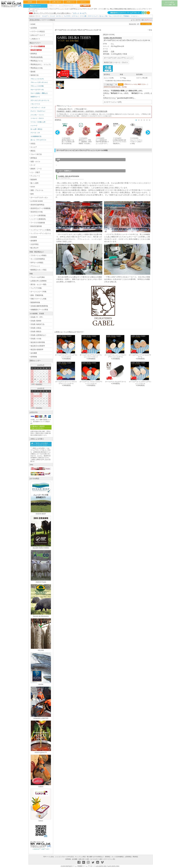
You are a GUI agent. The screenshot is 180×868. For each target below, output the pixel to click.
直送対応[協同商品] (37, 205)
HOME (30, 2)
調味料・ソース (36, 169)
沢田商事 (34, 237)
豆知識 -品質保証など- (38, 335)
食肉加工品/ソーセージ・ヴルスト (116, 62)
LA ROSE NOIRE (37, 201)
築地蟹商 (34, 241)
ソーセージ (134, 16)
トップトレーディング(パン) (41, 233)
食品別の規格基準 (37, 350)
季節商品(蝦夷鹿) (37, 57)
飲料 (32, 194)
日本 (113, 51)
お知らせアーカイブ (38, 35)
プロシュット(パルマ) (37, 79)
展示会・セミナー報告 (38, 284)
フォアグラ (67, 16)
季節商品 (135, 857)
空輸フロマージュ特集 (38, 299)
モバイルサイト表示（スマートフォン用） (103, 859)
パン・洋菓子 (35, 172)
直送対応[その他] (37, 212)
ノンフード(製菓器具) (38, 219)
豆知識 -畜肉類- (36, 321)
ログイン (83, 2)
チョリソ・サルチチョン (38, 111)
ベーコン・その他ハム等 (38, 122)
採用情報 (34, 357)
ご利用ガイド (70, 2)
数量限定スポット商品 (38, 270)
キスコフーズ (117, 16)
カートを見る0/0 (169, 3)
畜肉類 (33, 72)
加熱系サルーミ (35, 97)
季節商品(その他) (37, 68)
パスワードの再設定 (48, 20)
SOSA (33, 187)
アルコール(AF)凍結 (38, 277)
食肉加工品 (35, 75)
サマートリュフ (93, 16)
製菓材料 (34, 180)
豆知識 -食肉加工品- (38, 324)
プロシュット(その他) (37, 86)
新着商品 (34, 54)
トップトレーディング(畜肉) (41, 230)
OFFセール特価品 (37, 263)
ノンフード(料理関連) (38, 216)
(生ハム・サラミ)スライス (38, 140)
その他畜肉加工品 (36, 136)
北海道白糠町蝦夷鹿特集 (39, 306)
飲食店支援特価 (36, 50)
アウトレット (35, 266)
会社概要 (34, 353)
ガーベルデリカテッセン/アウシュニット (118, 58)
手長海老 (126, 16)
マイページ (43, 2)
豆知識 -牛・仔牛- (37, 317)
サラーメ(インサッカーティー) (40, 100)
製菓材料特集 (35, 302)
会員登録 (34, 28)
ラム (110, 16)
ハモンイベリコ (35, 104)
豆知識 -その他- (36, 339)
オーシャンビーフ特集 (38, 292)
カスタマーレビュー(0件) (113, 102)
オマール (75, 16)
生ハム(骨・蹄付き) (36, 129)
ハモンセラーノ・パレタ (38, 108)
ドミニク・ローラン (56, 16)
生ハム (102, 16)
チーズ (33, 165)
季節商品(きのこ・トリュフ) (41, 64)
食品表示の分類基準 (38, 346)
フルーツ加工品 (36, 154)
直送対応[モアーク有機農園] (40, 208)
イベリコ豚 (83, 16)
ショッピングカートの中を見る (64, 857)
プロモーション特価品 (38, 255)
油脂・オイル (35, 161)
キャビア (45, 16)
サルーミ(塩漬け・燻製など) (39, 93)
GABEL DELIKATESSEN (113, 38)
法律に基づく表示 (84, 859)
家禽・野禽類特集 (37, 295)
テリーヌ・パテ (35, 133)
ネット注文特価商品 (38, 259)
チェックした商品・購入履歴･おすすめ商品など (89, 857)
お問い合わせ (57, 2)
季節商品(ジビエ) (37, 61)
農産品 (33, 151)
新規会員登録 (35, 20)
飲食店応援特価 (36, 226)
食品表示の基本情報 (38, 342)
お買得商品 (128, 857)
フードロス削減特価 (38, 46)
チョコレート (35, 176)
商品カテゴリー (35, 6)
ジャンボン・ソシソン (37, 115)
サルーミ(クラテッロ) (37, 89)
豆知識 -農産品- (36, 331)
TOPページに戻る (49, 857)
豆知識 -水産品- (36, 328)
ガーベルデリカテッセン (39, 197)
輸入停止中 (35, 248)
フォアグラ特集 (36, 288)
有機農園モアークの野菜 (39, 310)
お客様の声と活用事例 (38, 281)
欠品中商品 (35, 244)
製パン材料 (35, 183)
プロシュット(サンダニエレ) (39, 82)
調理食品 (34, 158)
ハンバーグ (34, 125)
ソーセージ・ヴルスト (37, 118)
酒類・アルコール (37, 190)
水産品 (33, 144)
